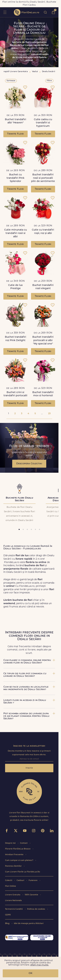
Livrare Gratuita (13, 895)
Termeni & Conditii (14, 909)
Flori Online (11, 886)
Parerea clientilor (14, 866)
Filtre (49, 81)
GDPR (8, 915)
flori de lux (26, 12)
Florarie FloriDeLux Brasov (18, 849)
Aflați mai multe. (40, 965)
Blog (8, 924)
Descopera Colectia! (29, 464)
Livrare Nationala (13, 901)
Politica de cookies (36, 909)
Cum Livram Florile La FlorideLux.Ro (23, 872)
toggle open (5, 12)
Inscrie (29, 768)
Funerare (33, 881)
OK (30, 973)
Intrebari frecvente (14, 855)
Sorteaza (11, 81)
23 (49, 414)
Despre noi (11, 843)
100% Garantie (32, 895)
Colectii (9, 881)
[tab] (19, 529)
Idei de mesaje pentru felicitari (29, 924)
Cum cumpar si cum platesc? (19, 860)
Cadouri (21, 881)
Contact (24, 843)
